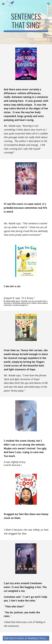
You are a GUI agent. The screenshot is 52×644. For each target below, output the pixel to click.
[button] (3, 4)
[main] (26, 22)
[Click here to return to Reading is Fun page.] (26, 638)
